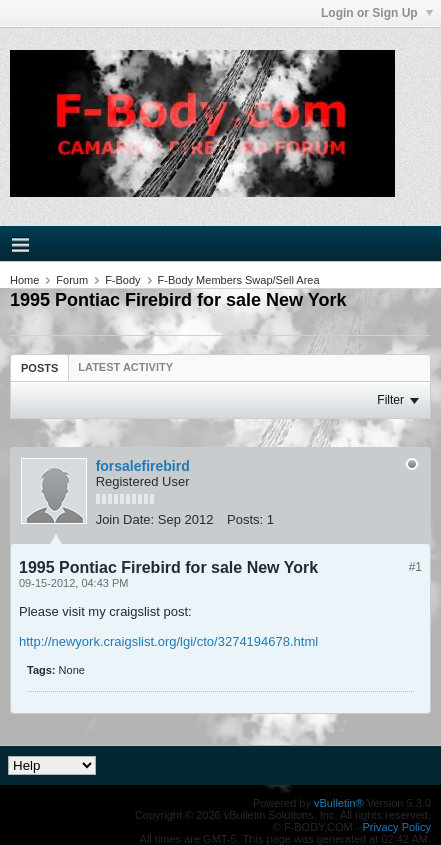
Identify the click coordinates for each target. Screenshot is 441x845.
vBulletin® (339, 803)
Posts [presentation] (39, 368)
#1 (415, 567)
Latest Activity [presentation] (125, 367)
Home (24, 280)
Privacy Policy (397, 827)
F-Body (122, 280)
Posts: (245, 519)
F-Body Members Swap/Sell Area (239, 280)
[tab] (39, 367)
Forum (72, 280)
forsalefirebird (143, 466)
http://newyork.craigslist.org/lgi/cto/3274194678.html (168, 641)
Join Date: (125, 519)
